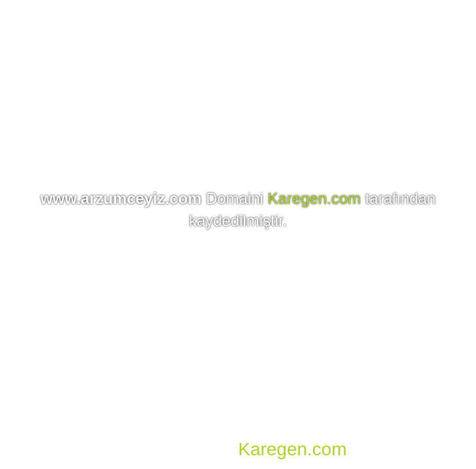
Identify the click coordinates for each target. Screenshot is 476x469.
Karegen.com (315, 198)
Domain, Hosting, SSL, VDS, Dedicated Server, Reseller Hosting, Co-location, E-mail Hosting (242, 430)
